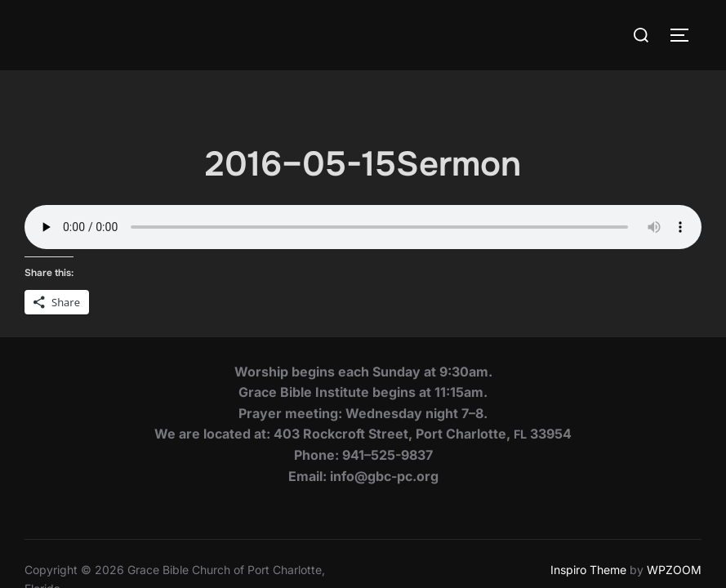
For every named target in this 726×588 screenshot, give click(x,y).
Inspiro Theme (588, 499)
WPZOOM (674, 499)
